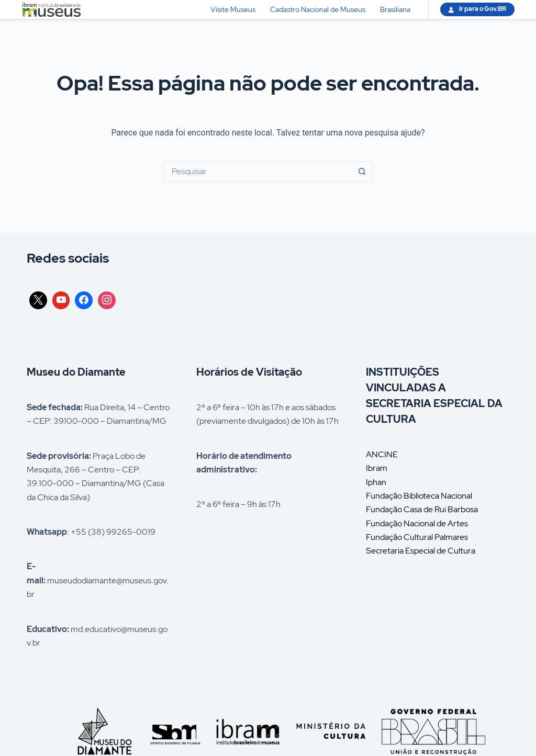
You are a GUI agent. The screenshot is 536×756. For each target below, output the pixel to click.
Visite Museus (233, 9)
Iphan (376, 482)
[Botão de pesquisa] (362, 172)
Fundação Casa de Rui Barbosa (422, 509)
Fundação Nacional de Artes (417, 523)
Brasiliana (395, 9)
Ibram (377, 468)
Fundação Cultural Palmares (417, 537)
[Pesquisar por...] (258, 172)
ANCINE (382, 454)
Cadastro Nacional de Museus (318, 9)
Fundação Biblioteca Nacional (419, 496)
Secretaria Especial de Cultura (421, 551)
